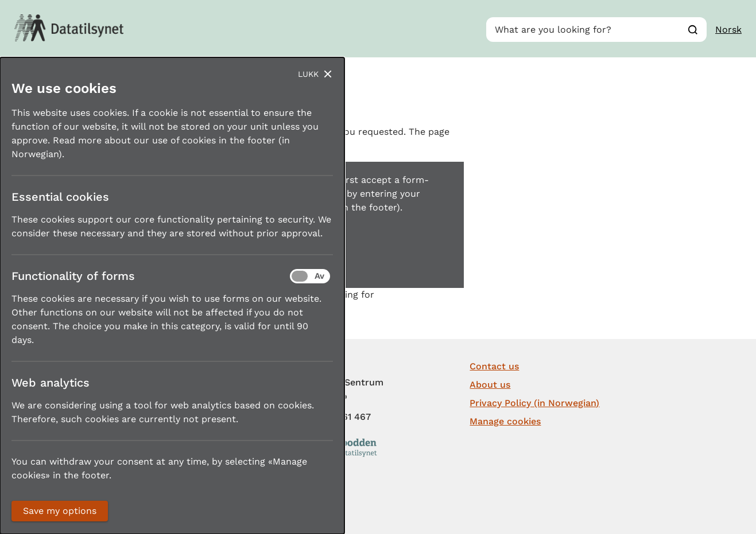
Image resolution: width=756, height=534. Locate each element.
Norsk (728, 30)
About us (490, 385)
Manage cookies (505, 421)
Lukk (308, 74)
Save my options (60, 511)
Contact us (494, 366)
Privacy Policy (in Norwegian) (534, 403)
